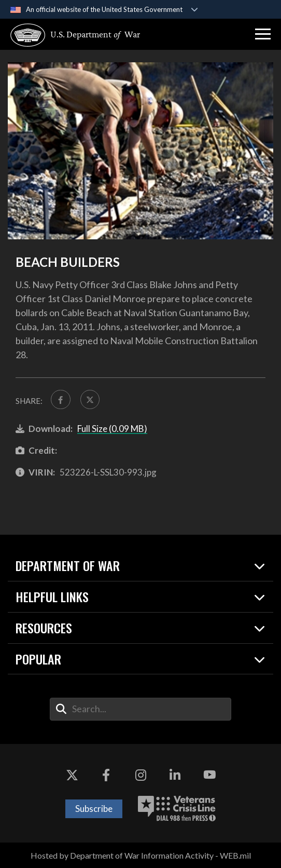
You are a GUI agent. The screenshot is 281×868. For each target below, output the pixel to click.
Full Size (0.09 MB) (112, 429)
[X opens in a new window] (72, 775)
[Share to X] (90, 400)
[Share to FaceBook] (61, 400)
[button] (263, 34)
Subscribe (94, 809)
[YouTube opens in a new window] (209, 775)
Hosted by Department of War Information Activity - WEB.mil (141, 855)
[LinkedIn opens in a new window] (175, 775)
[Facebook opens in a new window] (106, 775)
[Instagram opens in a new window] (140, 775)
